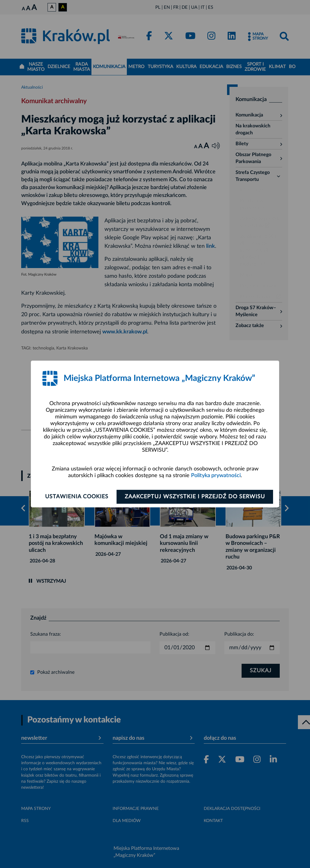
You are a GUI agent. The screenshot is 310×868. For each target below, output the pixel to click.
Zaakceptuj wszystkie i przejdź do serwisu (195, 497)
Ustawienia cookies (77, 497)
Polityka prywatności (216, 476)
